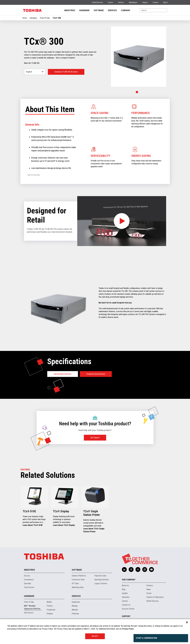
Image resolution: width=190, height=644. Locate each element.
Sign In (165, 2)
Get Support (95, 438)
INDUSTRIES (70, 10)
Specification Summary (63, 374)
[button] (137, 92)
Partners (121, 2)
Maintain (75, 610)
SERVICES (112, 10)
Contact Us (126, 605)
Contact (155, 2)
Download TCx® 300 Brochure (66, 72)
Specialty (28, 583)
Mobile (49, 602)
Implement (76, 602)
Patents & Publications (155, 597)
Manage (75, 606)
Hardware (33, 18)
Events (149, 593)
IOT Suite (75, 583)
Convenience (29, 580)
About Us (125, 586)
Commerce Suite (78, 580)
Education (126, 597)
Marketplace (133, 2)
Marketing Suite (78, 587)
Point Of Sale (45, 18)
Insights (125, 593)
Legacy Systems (101, 583)
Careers (111, 2)
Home (25, 18)
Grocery (27, 576)
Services (76, 596)
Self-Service (29, 613)
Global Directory (97, 2)
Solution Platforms (79, 576)
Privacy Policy (128, 629)
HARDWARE (84, 10)
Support (145, 2)
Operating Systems (102, 580)
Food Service (29, 587)
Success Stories (128, 609)
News (149, 589)
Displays (50, 614)
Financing (75, 614)
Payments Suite (100, 576)
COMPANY (126, 10)
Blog (124, 589)
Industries (29, 570)
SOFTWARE (99, 10)
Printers (50, 606)
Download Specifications (96, 374)
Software (77, 570)
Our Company (129, 580)
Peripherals (51, 610)
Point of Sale (29, 602)
